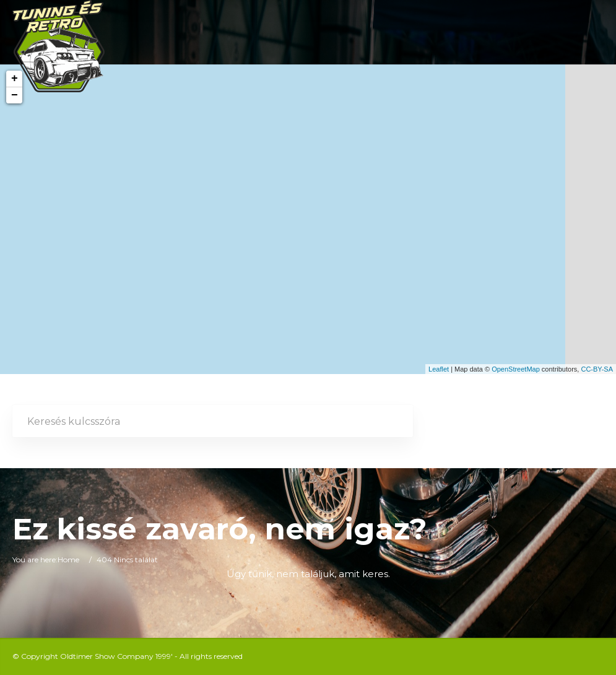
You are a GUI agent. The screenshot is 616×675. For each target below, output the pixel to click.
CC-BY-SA (597, 369)
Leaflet (439, 369)
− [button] (15, 95)
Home (68, 560)
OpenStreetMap (516, 369)
